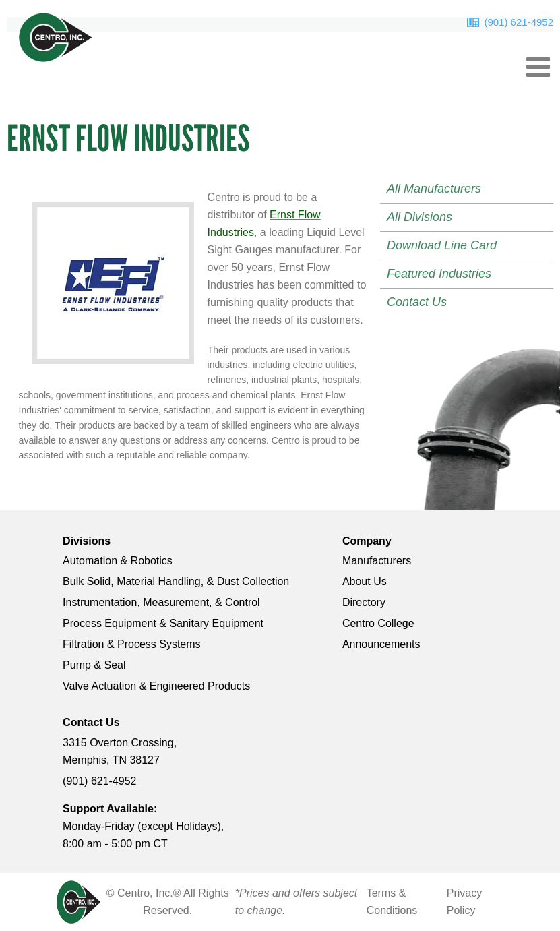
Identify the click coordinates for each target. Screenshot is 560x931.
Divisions (87, 541)
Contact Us (417, 302)
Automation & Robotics (118, 561)
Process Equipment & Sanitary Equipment (163, 623)
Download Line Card (442, 245)
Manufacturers (377, 561)
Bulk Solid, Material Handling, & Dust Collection (176, 581)
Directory (364, 602)
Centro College (378, 623)
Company (367, 541)
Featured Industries (439, 274)
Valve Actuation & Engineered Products (156, 686)
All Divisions (419, 217)
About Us (365, 581)
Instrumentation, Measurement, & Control (161, 602)
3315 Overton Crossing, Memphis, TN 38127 (120, 751)
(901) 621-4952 (519, 22)
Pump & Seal (94, 665)
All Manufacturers (434, 189)
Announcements (381, 644)
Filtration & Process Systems (132, 644)
